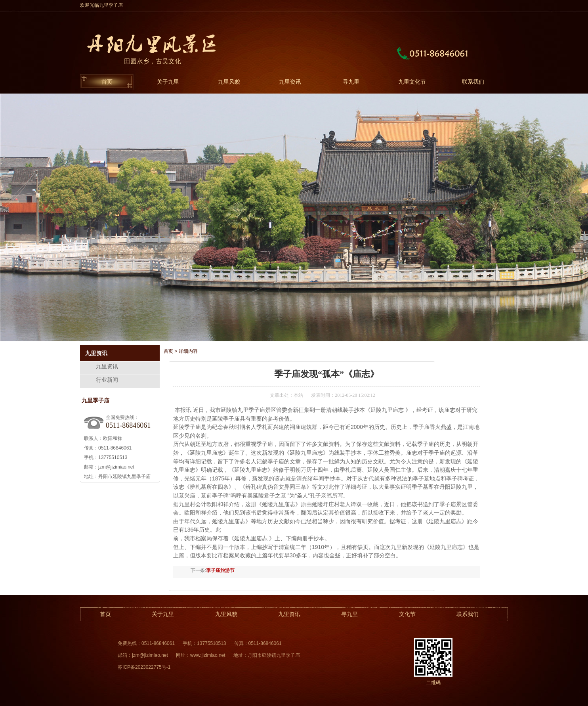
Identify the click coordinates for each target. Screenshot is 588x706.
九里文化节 (412, 82)
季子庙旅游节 (220, 570)
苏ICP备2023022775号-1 (144, 667)
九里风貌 (229, 82)
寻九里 (351, 82)
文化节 (407, 614)
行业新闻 (107, 380)
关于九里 (168, 82)
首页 (107, 82)
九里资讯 (290, 82)
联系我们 (473, 82)
